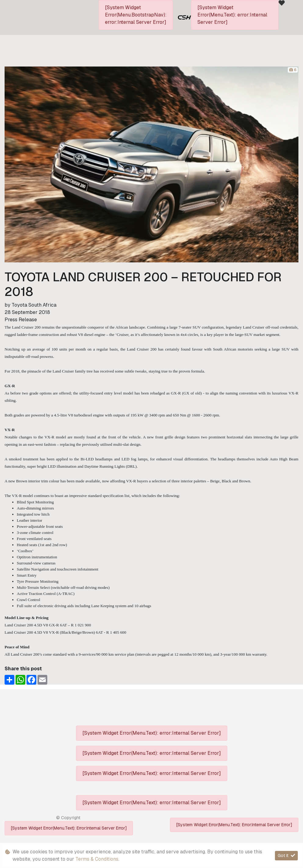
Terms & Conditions (97, 859)
